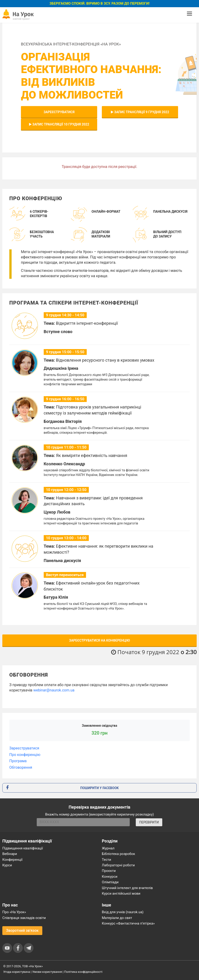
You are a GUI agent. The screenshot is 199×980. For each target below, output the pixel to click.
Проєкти (109, 871)
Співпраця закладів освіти (24, 918)
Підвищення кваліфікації (23, 848)
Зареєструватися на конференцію (99, 640)
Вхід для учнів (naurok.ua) (123, 912)
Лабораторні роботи (118, 865)
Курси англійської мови (121, 893)
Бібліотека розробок (118, 854)
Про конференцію (25, 755)
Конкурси (110, 877)
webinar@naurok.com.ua (54, 690)
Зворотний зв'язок (22, 930)
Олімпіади (110, 882)
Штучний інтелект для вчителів (127, 888)
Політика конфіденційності (83, 972)
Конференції (12, 860)
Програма (18, 761)
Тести (106, 860)
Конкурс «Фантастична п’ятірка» (128, 923)
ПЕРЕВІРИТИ (149, 822)
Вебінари (10, 854)
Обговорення (21, 767)
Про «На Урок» (14, 912)
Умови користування (47, 972)
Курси (7, 865)
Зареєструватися (59, 112)
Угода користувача (17, 972)
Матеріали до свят (117, 918)
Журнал (108, 848)
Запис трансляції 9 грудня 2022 (140, 112)
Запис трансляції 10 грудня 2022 (59, 124)
